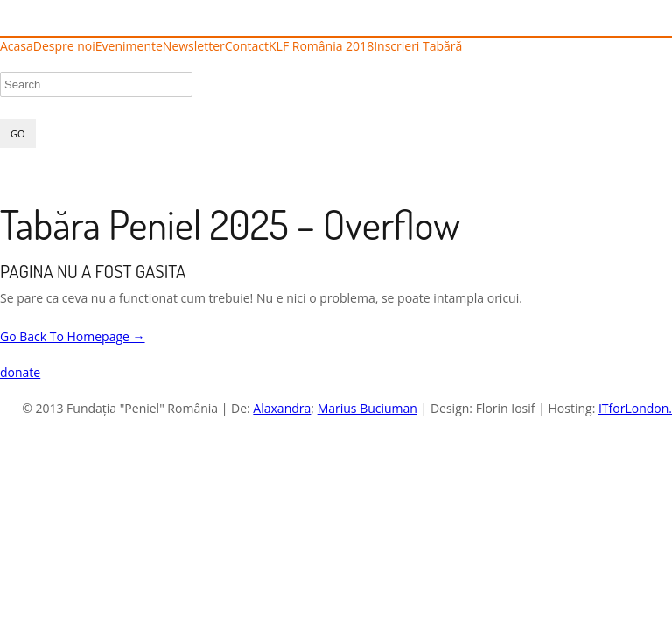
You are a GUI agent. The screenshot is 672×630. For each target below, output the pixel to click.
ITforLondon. (635, 408)
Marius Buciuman (367, 408)
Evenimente (129, 46)
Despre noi (64, 46)
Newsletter (194, 46)
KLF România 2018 (321, 46)
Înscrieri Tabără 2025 (522, 46)
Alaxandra (282, 408)
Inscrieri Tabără (418, 46)
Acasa (17, 46)
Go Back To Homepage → (73, 336)
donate (20, 372)
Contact (247, 46)
